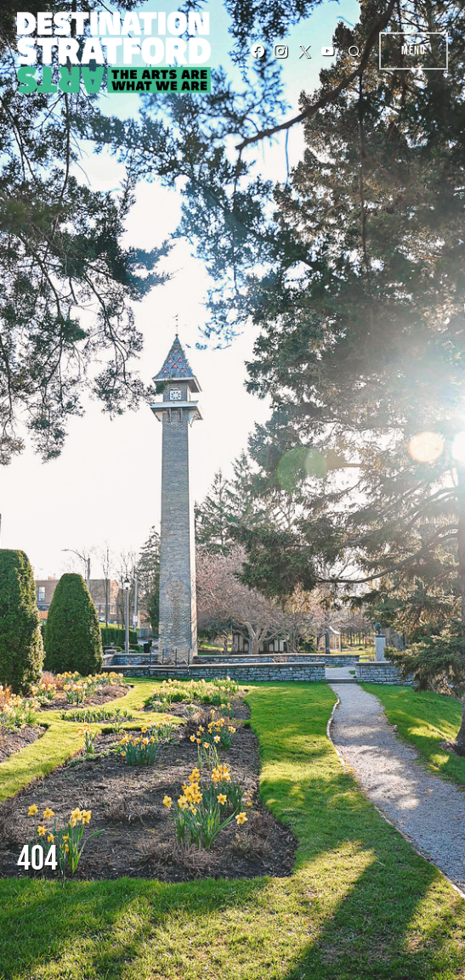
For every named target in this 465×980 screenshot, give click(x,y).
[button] (357, 51)
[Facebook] (258, 51)
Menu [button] (414, 51)
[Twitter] (304, 51)
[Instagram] (281, 51)
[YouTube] (327, 51)
